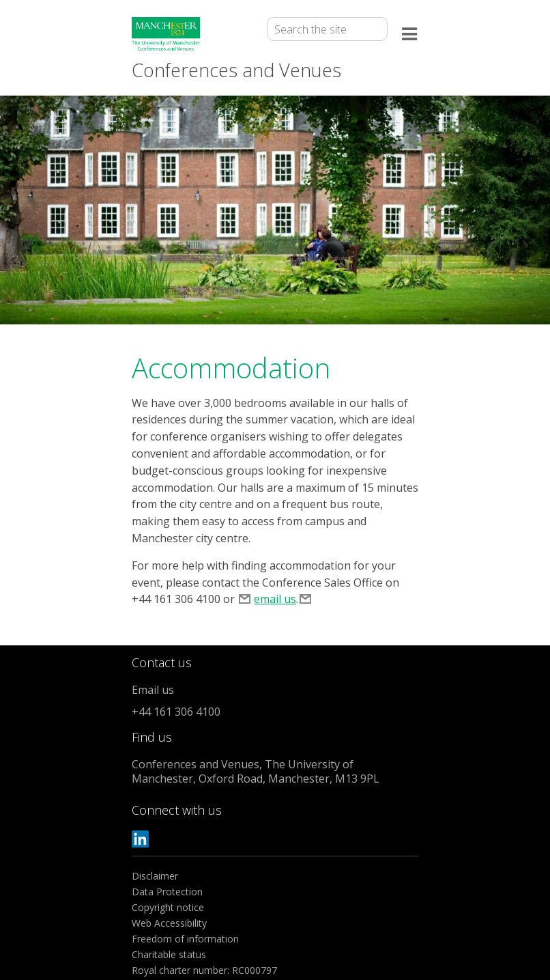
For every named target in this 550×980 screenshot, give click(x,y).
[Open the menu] (410, 37)
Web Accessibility (169, 923)
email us (275, 599)
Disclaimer (155, 876)
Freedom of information (185, 939)
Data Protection (167, 892)
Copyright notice (168, 907)
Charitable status (169, 954)
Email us (153, 690)
